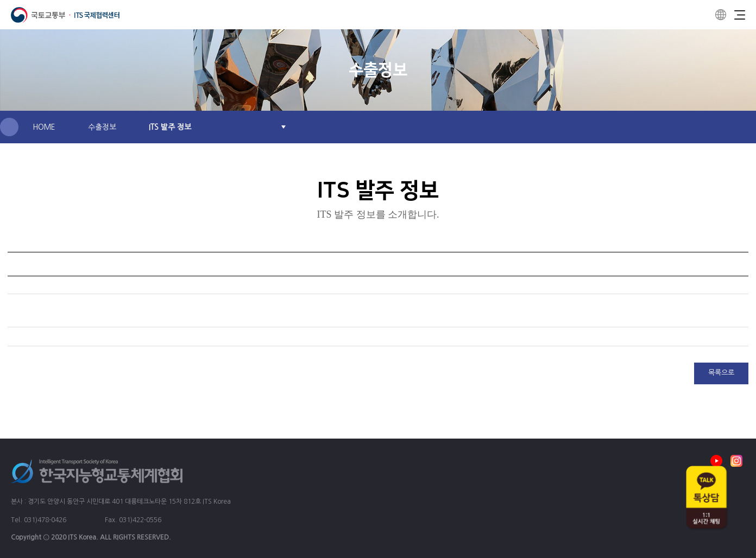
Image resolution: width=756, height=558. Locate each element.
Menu (740, 15)
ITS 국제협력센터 (65, 15)
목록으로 (721, 373)
